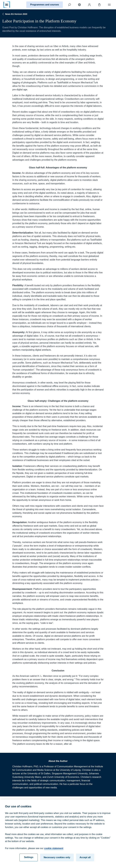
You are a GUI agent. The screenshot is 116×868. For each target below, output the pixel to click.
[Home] (7, 5)
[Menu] (109, 5)
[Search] (69, 5)
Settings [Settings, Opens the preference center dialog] (29, 860)
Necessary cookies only (57, 860)
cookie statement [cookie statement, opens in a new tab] (54, 851)
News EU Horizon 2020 (14, 14)
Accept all (85, 860)
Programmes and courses (45, 5)
